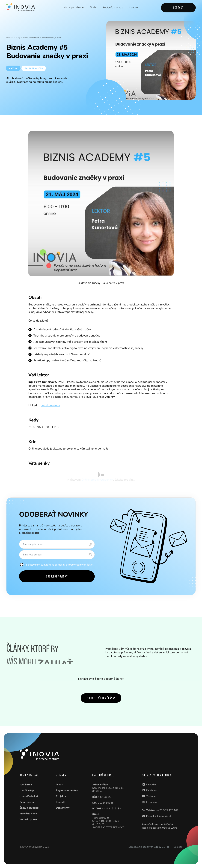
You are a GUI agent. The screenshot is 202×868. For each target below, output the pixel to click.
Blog (18, 38)
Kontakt (134, 8)
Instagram (152, 802)
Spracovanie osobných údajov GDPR (149, 847)
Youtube (151, 796)
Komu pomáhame (74, 8)
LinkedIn (151, 785)
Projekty (61, 796)
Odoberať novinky (57, 576)
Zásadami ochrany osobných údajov (74, 565)
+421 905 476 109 (168, 810)
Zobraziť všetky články (101, 698)
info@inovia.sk (163, 816)
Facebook (151, 790)
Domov (9, 38)
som (26, 785)
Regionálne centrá (113, 8)
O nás (93, 8)
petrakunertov (49, 405)
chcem (29, 796)
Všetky (13, 68)
